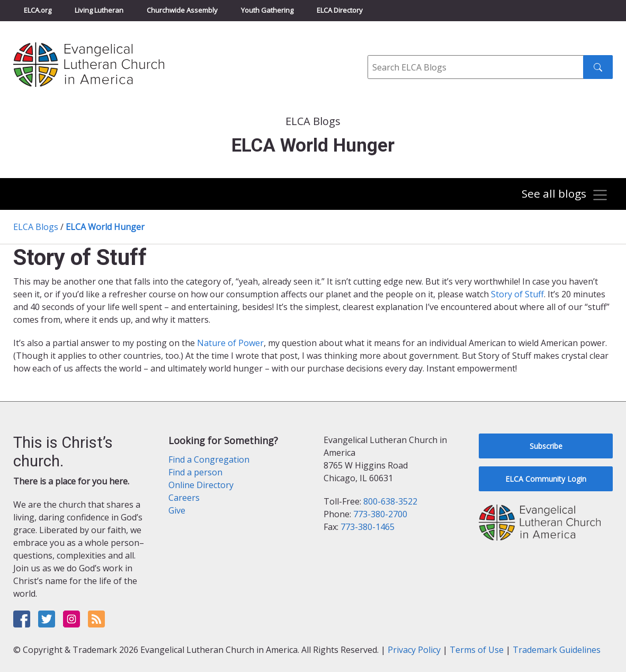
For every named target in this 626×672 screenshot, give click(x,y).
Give (177, 510)
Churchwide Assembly (182, 10)
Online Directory (201, 485)
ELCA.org (38, 10)
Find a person (195, 472)
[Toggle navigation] (565, 195)
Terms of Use (477, 650)
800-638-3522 (390, 501)
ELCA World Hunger (105, 227)
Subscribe (546, 446)
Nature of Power (230, 343)
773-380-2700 (380, 514)
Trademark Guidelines (557, 650)
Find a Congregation (209, 459)
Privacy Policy (414, 650)
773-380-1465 (368, 527)
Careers (184, 498)
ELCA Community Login (546, 479)
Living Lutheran (99, 10)
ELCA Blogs (36, 227)
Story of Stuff (517, 294)
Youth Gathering (267, 10)
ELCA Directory (340, 10)
